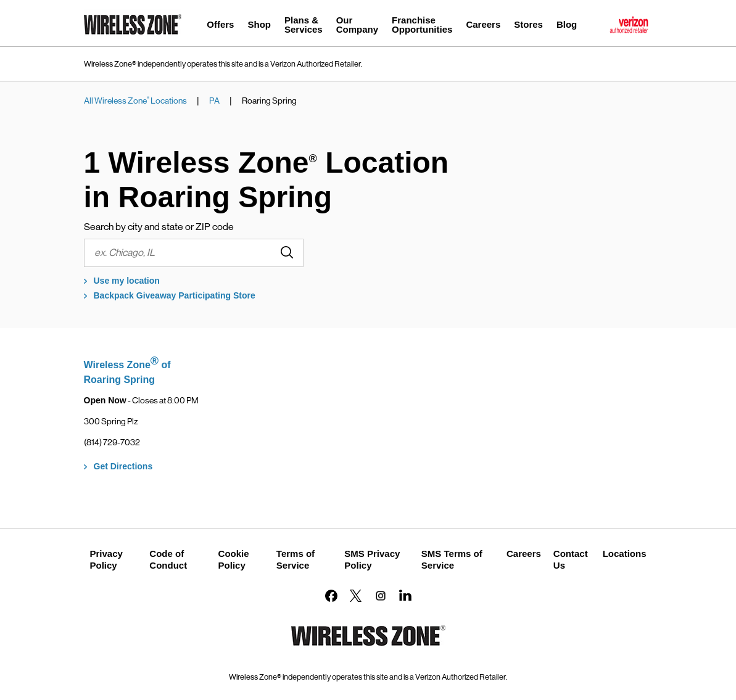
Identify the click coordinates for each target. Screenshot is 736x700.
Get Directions (123, 466)
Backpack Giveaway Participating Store (175, 295)
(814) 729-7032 (112, 442)
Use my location (127, 281)
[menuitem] (220, 26)
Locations (625, 554)
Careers (524, 554)
